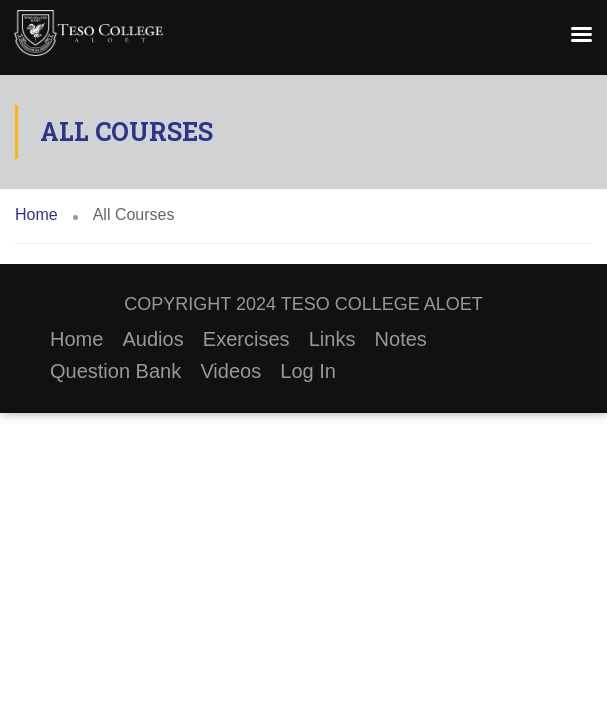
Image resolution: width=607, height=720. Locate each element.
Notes (401, 339)
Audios (153, 339)
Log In (308, 371)
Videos (230, 371)
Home (76, 339)
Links (332, 339)
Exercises (246, 339)
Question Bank (115, 371)
